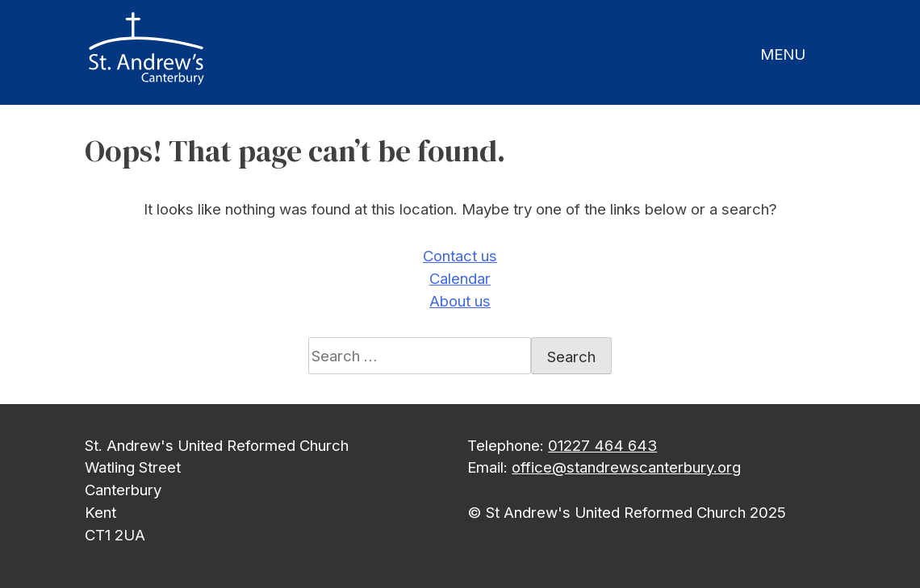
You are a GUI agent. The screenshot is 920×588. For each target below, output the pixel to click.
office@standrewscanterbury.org (626, 467)
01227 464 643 (602, 445)
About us (460, 301)
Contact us (460, 256)
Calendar (460, 278)
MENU (783, 54)
